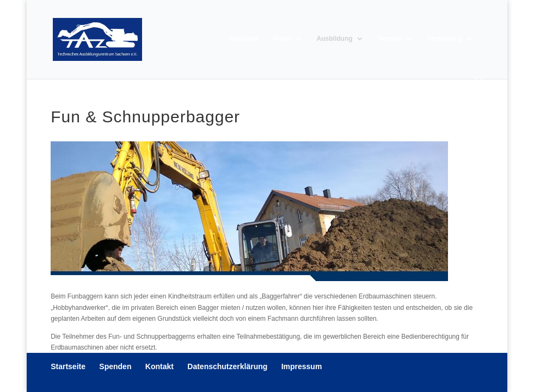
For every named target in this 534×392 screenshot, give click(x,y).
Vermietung (444, 39)
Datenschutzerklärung (227, 366)
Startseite (244, 39)
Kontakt (159, 366)
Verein (282, 39)
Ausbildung (335, 39)
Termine (390, 39)
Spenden (115, 366)
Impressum (302, 366)
